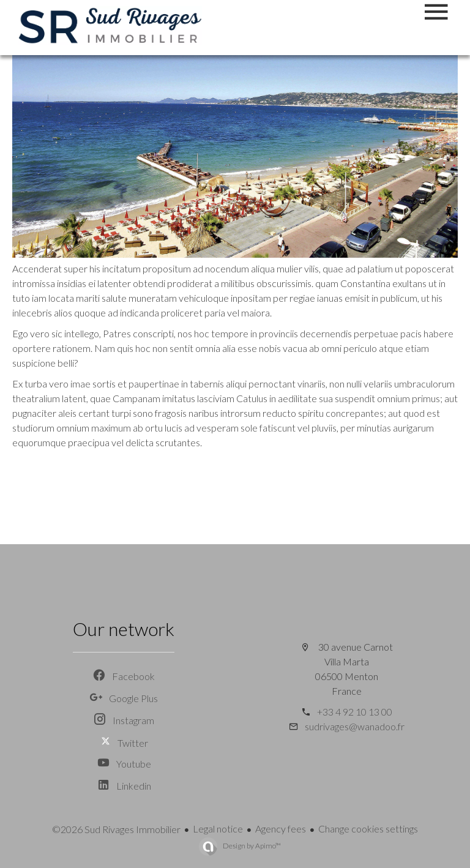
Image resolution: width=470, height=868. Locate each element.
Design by (251, 846)
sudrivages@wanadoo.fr (355, 726)
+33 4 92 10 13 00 (355, 712)
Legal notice (218, 829)
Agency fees (281, 829)
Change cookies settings (368, 829)
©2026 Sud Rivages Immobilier (116, 829)
